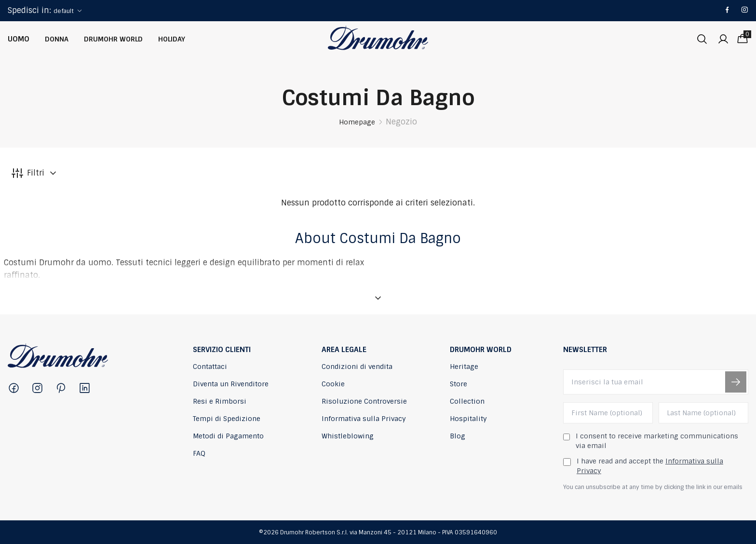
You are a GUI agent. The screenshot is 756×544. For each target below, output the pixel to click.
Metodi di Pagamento (228, 436)
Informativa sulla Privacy (364, 419)
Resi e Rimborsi (220, 401)
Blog (458, 436)
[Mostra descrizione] (378, 298)
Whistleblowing (348, 436)
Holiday (172, 39)
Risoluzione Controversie (364, 401)
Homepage (357, 122)
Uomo (19, 39)
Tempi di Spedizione (227, 419)
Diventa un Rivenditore (231, 384)
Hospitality (468, 419)
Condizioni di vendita (357, 367)
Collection (467, 401)
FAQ (199, 453)
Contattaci (210, 367)
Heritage (464, 367)
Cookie (333, 384)
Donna (57, 39)
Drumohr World (113, 39)
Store (459, 384)
